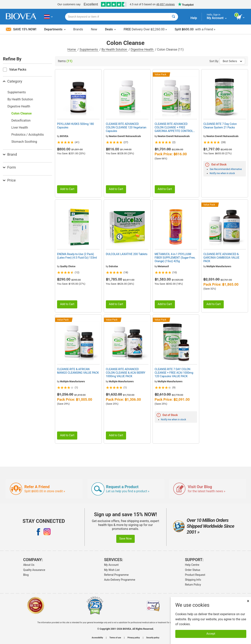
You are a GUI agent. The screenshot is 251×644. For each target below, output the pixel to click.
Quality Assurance (34, 570)
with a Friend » (195, 29)
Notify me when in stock (222, 173)
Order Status (193, 570)
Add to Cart (67, 189)
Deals (110, 29)
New (94, 29)
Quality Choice (68, 266)
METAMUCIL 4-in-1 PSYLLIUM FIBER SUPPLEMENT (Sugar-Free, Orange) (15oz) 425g (175, 258)
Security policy (153, 638)
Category (13, 81)
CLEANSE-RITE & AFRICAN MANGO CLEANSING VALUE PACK (78, 371)
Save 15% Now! (21, 29)
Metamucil (163, 266)
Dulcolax (113, 266)
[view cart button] (241, 17)
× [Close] (248, 601)
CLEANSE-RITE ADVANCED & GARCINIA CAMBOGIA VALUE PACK (221, 258)
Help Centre (192, 565)
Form (9, 167)
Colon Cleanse (21, 113)
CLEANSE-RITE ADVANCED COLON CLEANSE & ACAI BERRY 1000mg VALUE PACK (126, 373)
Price (9, 180)
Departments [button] (55, 29)
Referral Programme (116, 575)
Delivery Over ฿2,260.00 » (145, 29)
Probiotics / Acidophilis (28, 135)
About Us (29, 565)
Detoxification (21, 120)
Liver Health (20, 128)
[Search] (173, 17)
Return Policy (193, 585)
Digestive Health (142, 50)
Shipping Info (193, 580)
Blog (26, 575)
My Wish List (112, 570)
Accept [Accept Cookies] (211, 634)
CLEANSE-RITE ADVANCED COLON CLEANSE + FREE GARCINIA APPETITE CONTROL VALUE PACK (174, 128)
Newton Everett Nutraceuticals (125, 136)
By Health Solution (115, 50)
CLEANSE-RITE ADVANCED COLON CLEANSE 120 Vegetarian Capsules (126, 127)
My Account (111, 565)
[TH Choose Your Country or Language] (48, 17)
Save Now (125, 539)
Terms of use (115, 638)
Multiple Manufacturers (219, 266)
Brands (78, 29)
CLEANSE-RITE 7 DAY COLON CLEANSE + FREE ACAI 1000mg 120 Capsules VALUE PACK (174, 373)
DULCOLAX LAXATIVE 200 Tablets (127, 254)
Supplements (89, 50)
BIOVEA (64, 136)
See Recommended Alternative (226, 169)
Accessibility (97, 638)
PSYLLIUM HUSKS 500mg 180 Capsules (75, 126)
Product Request (195, 575)
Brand (10, 154)
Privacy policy (134, 638)
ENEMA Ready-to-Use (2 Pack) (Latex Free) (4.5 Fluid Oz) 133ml (77, 256)
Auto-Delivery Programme (120, 580)
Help (194, 18)
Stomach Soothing (24, 142)
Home (72, 50)
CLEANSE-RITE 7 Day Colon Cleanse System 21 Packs (220, 126)
